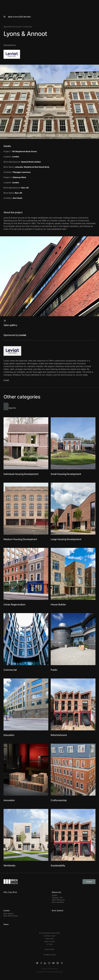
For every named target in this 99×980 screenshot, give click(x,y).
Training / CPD (57, 898)
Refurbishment (59, 735)
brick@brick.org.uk (50, 955)
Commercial (10, 670)
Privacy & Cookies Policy (50, 969)
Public (54, 670)
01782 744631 (50, 949)
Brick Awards (9, 914)
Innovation (9, 800)
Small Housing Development (66, 474)
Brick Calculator (58, 902)
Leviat (6, 380)
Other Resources (58, 900)
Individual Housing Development (21, 474)
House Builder (58, 605)
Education (9, 735)
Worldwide (9, 866)
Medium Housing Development (20, 539)
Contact (89, 882)
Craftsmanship (59, 800)
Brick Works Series (11, 916)
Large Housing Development (66, 539)
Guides (55, 895)
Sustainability (58, 866)
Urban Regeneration (14, 605)
